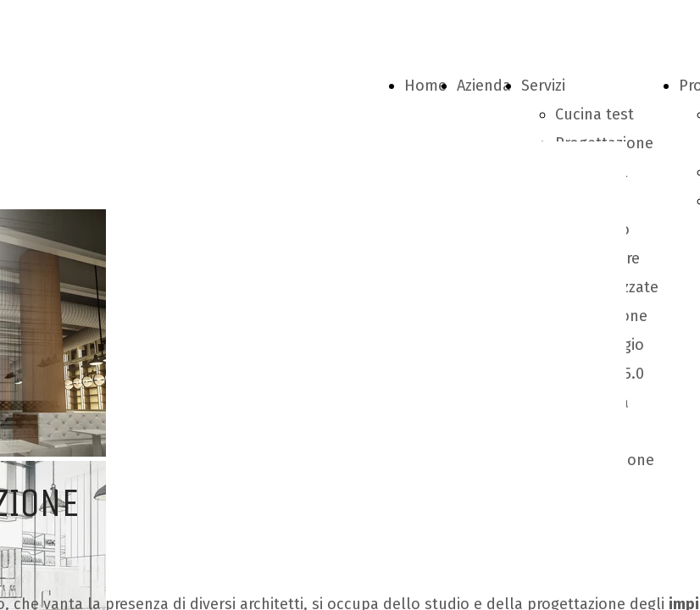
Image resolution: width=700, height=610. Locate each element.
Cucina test (594, 114)
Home (425, 86)
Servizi (543, 86)
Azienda (484, 86)
